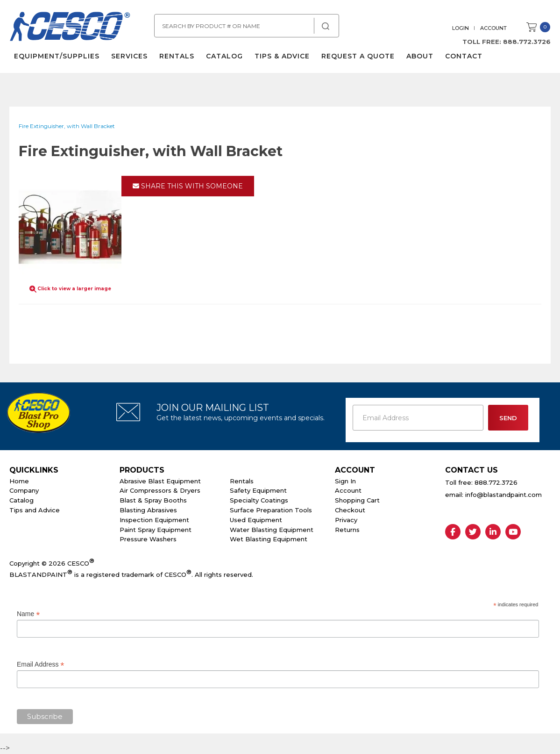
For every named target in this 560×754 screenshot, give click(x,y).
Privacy (346, 520)
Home (19, 481)
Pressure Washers (148, 539)
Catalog (224, 56)
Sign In (345, 481)
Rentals (177, 56)
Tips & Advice (282, 56)
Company (24, 490)
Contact (464, 56)
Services (129, 56)
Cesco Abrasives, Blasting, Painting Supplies (70, 28)
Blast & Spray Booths (153, 500)
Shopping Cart (357, 500)
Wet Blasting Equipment (269, 539)
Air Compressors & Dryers (160, 490)
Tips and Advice (35, 510)
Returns (347, 530)
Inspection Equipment (154, 520)
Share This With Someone (188, 186)
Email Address (41, 664)
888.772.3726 (527, 42)
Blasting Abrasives (148, 510)
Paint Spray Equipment (156, 530)
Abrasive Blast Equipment (160, 481)
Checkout (350, 510)
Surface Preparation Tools (271, 510)
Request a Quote (358, 56)
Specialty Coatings (259, 500)
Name (28, 614)
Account (493, 28)
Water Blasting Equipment (272, 530)
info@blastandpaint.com (503, 495)
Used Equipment (256, 520)
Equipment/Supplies (57, 56)
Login (461, 28)
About (420, 56)
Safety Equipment (258, 490)
